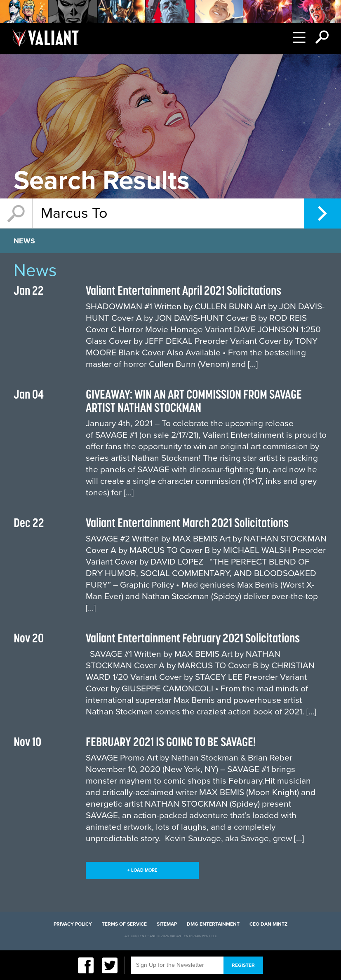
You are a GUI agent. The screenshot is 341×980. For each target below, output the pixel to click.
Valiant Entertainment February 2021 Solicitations (193, 638)
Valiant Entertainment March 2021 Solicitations (187, 523)
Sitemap (167, 924)
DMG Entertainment (213, 924)
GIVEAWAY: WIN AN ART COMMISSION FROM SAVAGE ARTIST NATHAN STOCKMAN (194, 401)
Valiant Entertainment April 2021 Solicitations (183, 290)
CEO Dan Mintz (268, 924)
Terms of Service (124, 924)
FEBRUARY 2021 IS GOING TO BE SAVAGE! (171, 742)
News (24, 241)
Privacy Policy (73, 924)
